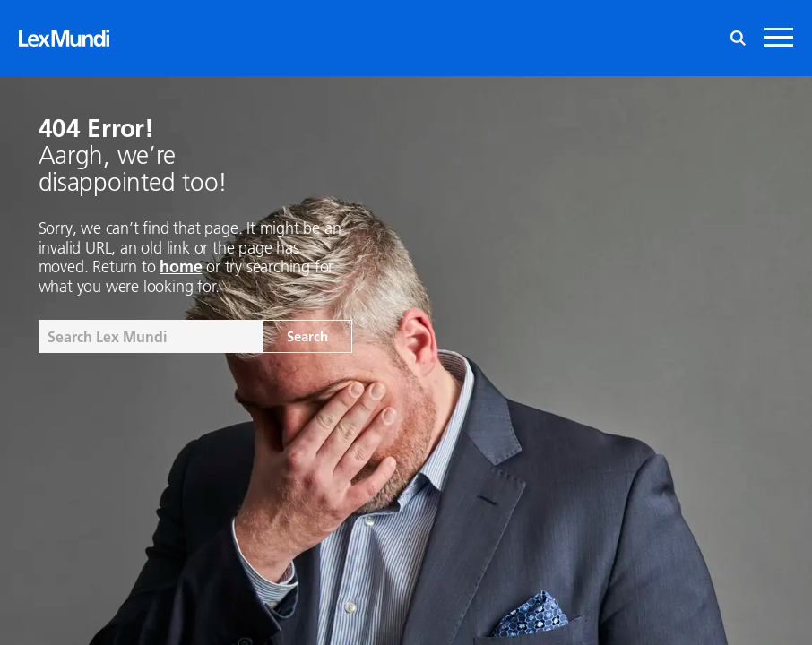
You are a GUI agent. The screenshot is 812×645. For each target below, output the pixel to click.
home (181, 267)
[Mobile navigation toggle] (779, 38)
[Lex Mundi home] (64, 38)
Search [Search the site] (307, 336)
